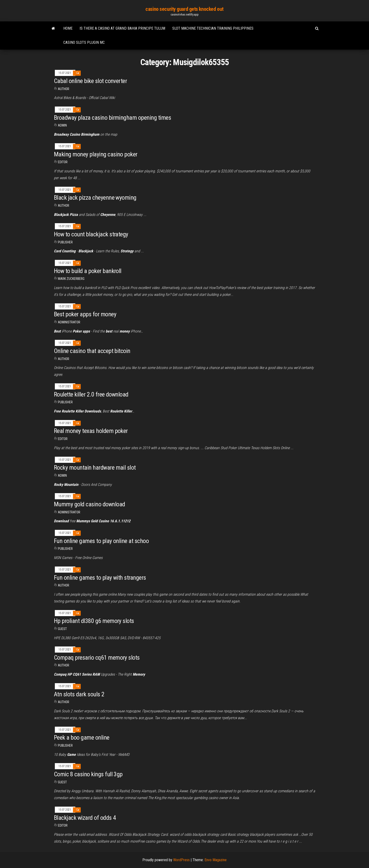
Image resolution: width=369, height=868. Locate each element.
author (64, 206)
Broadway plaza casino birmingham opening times (112, 118)
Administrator (69, 322)
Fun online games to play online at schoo (101, 541)
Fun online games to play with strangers (100, 578)
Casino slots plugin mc (84, 42)
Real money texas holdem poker (91, 431)
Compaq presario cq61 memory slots (97, 658)
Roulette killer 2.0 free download (91, 394)
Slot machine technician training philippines (213, 28)
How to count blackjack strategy (91, 234)
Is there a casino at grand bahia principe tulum (122, 28)
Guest (62, 629)
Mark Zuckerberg (71, 279)
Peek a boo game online (82, 737)
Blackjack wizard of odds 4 (85, 818)
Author (64, 89)
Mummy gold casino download (89, 504)
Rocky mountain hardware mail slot (95, 468)
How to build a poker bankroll (88, 271)
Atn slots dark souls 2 (79, 694)
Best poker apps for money (85, 314)
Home (68, 28)
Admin (62, 125)
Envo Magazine (216, 860)
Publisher (65, 242)
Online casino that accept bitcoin (92, 351)
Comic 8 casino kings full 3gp (88, 774)
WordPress (181, 860)
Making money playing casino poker (96, 154)
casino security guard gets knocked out (184, 9)
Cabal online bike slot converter (90, 81)
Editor (63, 162)
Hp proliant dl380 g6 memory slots (94, 621)
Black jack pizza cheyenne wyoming (95, 198)
